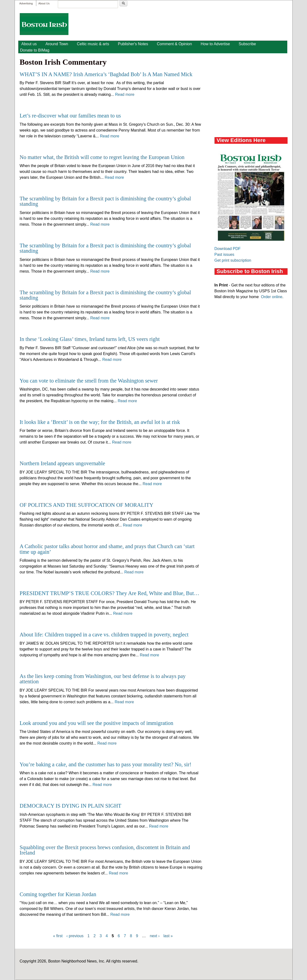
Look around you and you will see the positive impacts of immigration (97, 723)
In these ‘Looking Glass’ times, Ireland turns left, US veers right (90, 339)
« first (58, 936)
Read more (125, 94)
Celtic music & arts (93, 44)
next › (155, 936)
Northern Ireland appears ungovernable (62, 463)
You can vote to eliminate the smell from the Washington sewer (89, 381)
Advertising (26, 3)
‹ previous (75, 936)
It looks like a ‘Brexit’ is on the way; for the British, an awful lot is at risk (100, 422)
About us (29, 44)
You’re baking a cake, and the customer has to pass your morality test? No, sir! (106, 764)
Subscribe (247, 44)
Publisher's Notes (133, 44)
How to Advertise (215, 44)
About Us (44, 3)
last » (168, 936)
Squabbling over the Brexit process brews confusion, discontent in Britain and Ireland (105, 850)
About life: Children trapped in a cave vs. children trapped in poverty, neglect (104, 635)
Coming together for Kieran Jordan (58, 894)
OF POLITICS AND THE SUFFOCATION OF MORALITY (87, 505)
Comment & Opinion (174, 44)
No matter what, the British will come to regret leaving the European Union (102, 157)
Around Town (57, 44)
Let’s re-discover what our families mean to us (70, 116)
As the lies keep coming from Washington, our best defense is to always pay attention (103, 679)
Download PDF (228, 249)
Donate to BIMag (35, 50)
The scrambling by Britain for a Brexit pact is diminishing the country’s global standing (105, 201)
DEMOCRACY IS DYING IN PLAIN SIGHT (71, 806)
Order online (272, 297)
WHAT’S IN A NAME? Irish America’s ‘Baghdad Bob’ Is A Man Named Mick (106, 74)
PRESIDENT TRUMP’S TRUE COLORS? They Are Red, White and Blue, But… (110, 593)
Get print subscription (233, 260)
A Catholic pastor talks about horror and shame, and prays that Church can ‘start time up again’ (107, 549)
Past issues (224, 254)
